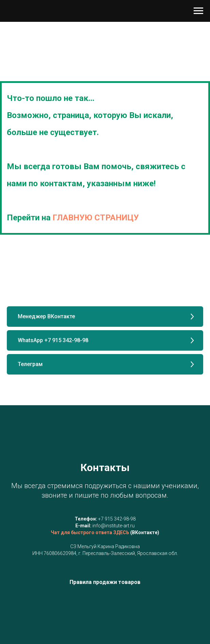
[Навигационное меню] (198, 11)
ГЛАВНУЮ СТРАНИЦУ (96, 218)
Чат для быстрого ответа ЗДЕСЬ (90, 532)
